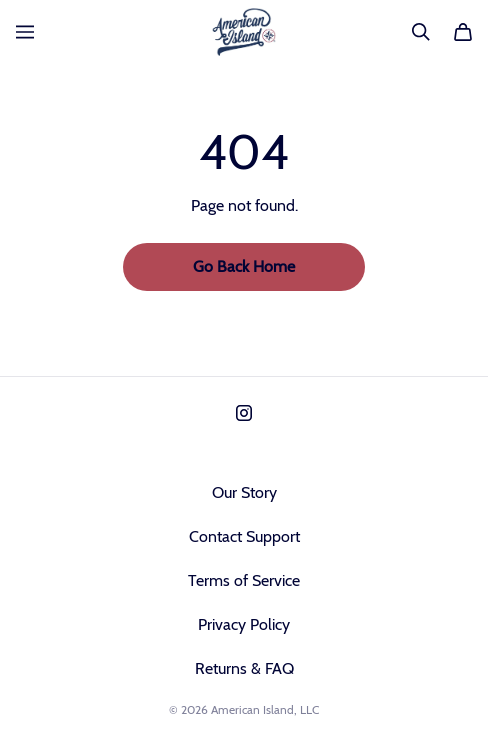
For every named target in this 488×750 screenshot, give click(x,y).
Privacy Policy (244, 624)
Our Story (244, 492)
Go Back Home (244, 266)
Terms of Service (244, 580)
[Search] (421, 32)
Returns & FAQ (244, 668)
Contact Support (244, 536)
